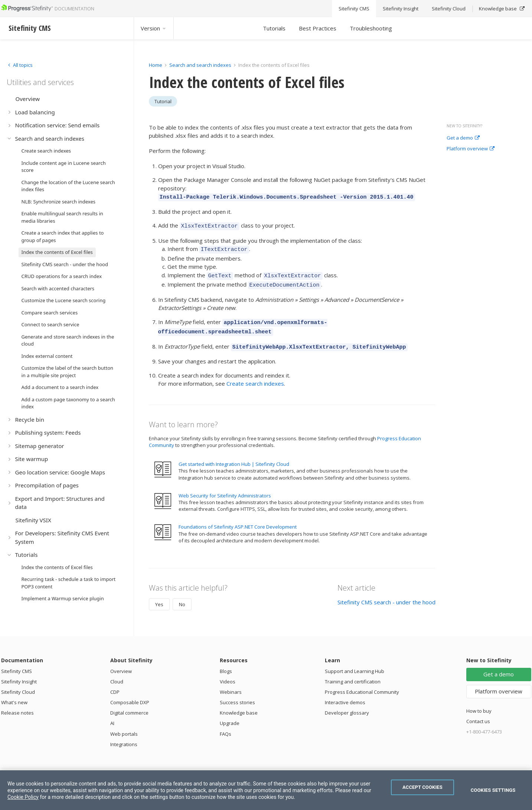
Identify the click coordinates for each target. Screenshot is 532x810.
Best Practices (318, 28)
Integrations (124, 735)
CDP (115, 683)
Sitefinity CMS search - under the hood (386, 593)
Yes (159, 595)
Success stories (237, 693)
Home (156, 65)
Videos (228, 673)
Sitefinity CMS (17, 662)
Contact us (478, 712)
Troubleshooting (371, 28)
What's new (14, 693)
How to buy (479, 702)
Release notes (17, 704)
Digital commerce (129, 704)
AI (112, 714)
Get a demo (463, 138)
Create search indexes (255, 375)
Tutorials (274, 28)
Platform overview (471, 149)
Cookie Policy (23, 797)
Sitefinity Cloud (18, 683)
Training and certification (353, 673)
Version (154, 28)
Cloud (117, 673)
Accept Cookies (422, 787)
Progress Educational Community (362, 683)
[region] (266, 790)
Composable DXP (130, 693)
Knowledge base (239, 704)
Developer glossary (347, 704)
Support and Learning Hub (355, 662)
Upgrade (230, 714)
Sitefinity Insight (19, 673)
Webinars (231, 683)
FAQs (226, 725)
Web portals (124, 725)
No (182, 595)
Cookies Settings (493, 790)
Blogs (226, 662)
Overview (121, 662)
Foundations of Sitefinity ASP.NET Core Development (238, 518)
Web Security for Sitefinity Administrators (225, 487)
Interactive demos (345, 693)
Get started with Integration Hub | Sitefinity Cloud (234, 455)
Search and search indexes (200, 65)
